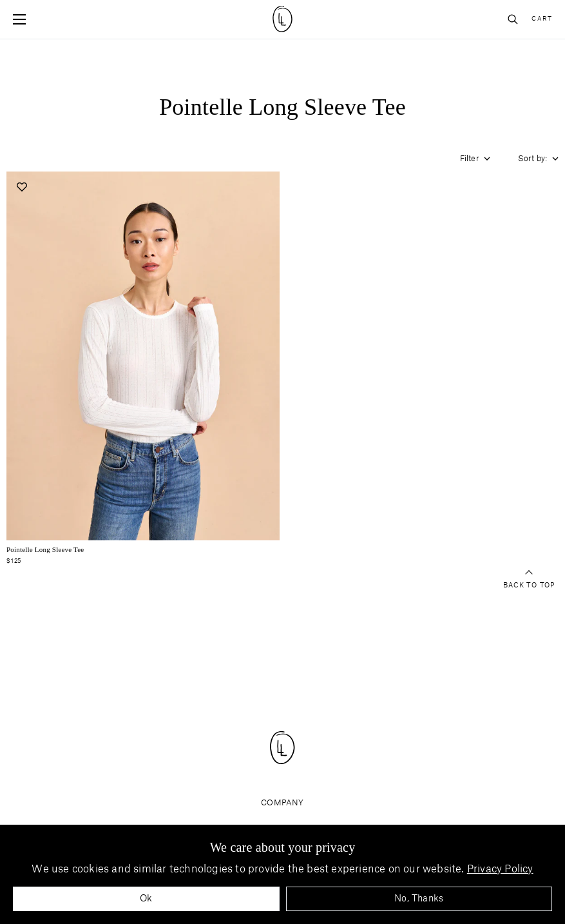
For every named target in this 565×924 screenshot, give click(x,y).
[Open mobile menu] (19, 19)
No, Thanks (419, 899)
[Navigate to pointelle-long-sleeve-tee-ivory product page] (143, 356)
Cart (542, 19)
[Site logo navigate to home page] (282, 19)
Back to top (529, 580)
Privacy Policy (500, 869)
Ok (146, 899)
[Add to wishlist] (22, 187)
